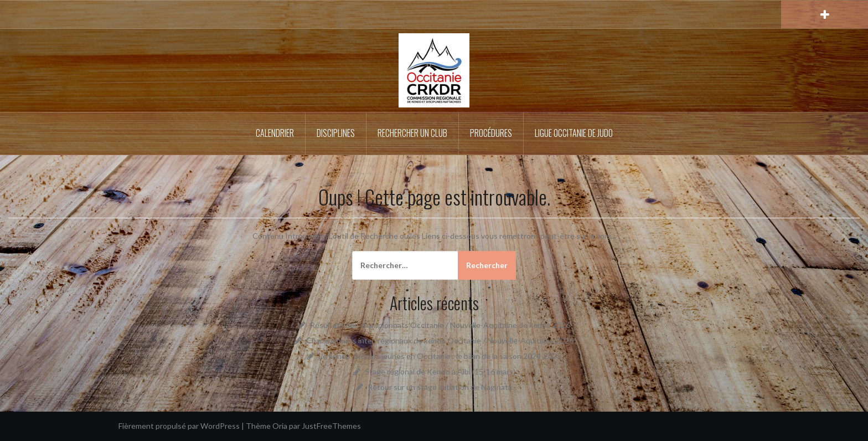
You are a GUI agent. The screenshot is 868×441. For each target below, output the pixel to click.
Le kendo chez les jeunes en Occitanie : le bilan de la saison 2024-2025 (440, 356)
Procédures (491, 133)
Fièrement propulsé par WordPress (179, 426)
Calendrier (275, 133)
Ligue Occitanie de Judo (574, 133)
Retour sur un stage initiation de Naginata (440, 387)
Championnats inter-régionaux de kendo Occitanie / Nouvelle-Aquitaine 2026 (440, 340)
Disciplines (336, 133)
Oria (280, 426)
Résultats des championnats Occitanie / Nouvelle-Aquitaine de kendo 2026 (440, 325)
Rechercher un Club (412, 133)
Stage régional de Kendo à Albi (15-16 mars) (440, 371)
